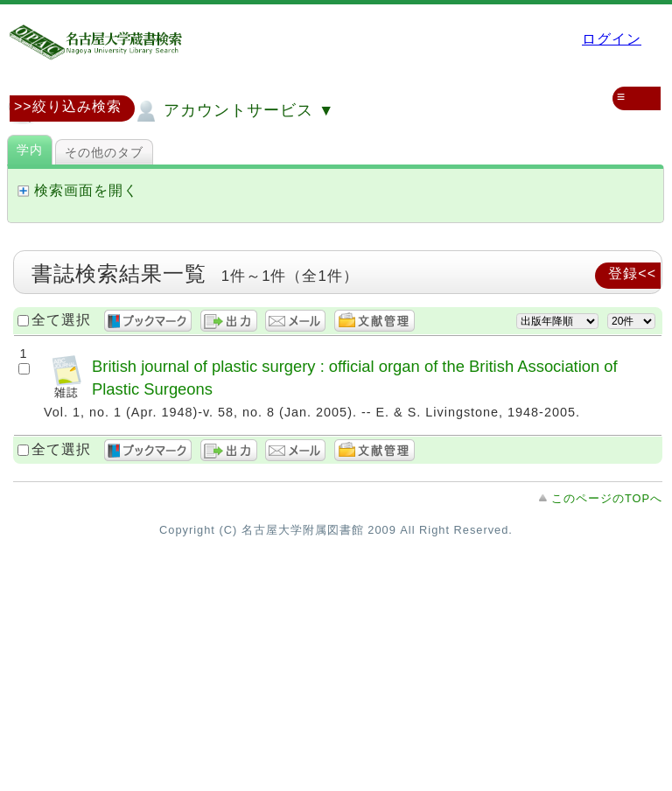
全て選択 (61, 320)
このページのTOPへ (607, 498)
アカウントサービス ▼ (233, 111)
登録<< (632, 273)
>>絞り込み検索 (68, 106)
